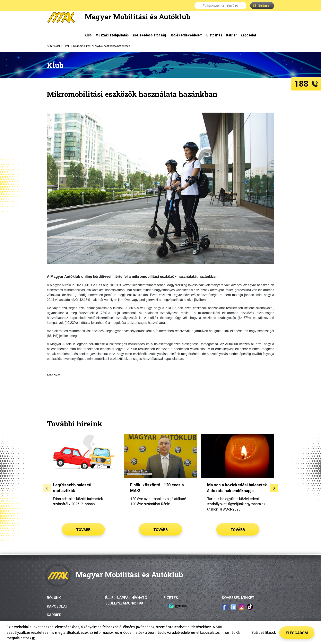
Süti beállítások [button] (264, 632)
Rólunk (54, 598)
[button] (47, 488)
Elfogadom (297, 633)
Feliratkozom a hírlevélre (220, 6)
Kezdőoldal (53, 46)
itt (34, 638)
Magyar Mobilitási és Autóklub (137, 16)
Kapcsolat (57, 606)
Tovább (83, 530)
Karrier (54, 615)
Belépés (261, 6)
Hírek (67, 46)
